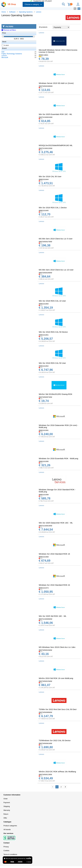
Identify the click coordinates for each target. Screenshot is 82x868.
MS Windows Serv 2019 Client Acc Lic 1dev (57, 647)
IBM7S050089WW (45, 712)
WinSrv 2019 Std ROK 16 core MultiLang (56, 678)
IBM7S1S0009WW (45, 619)
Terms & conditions (10, 854)
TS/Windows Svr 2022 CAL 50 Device (55, 740)
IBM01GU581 (44, 430)
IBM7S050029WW (45, 273)
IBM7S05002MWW (46, 86)
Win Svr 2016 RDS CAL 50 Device (53, 332)
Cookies (6, 851)
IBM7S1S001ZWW (46, 148)
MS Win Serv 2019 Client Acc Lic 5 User (56, 239)
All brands (7, 830)
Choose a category (33, 4)
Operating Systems (26, 12)
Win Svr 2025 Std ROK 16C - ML (53, 616)
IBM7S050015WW (45, 681)
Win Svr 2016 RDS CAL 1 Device (53, 208)
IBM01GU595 (44, 461)
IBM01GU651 (44, 335)
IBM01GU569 (44, 557)
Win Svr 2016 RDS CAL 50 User (52, 363)
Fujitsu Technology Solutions (12, 54)
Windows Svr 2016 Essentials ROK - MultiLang (58, 458)
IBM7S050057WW (45, 397)
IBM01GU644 (44, 179)
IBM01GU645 (44, 211)
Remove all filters (9, 30)
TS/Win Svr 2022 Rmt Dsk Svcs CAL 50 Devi (58, 709)
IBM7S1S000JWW (45, 526)
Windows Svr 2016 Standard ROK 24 (54, 585)
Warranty (7, 810)
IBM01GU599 (44, 495)
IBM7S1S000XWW (46, 117)
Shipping (7, 806)
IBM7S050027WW (45, 242)
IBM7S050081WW (45, 743)
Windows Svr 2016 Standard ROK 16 (54, 554)
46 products (43, 27)
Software (12, 12)
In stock (5, 45)
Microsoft (5, 57)
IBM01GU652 (44, 366)
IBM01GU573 (44, 588)
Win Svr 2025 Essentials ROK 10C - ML (55, 114)
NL (75, 9)
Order (6, 799)
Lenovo (39, 12)
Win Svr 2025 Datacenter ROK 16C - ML (56, 523)
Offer (5, 818)
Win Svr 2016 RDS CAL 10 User (52, 301)
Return (6, 814)
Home (4, 12)
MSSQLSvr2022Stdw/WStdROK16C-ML (56, 145)
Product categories (10, 826)
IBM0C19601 (43, 55)
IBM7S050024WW (45, 650)
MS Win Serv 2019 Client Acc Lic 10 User (56, 270)
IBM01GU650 (44, 304)
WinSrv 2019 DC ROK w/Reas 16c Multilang (57, 772)
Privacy (6, 847)
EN (79, 9)
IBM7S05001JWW (45, 775)
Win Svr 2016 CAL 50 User (50, 176)
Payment (7, 803)
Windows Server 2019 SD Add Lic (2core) (56, 83)
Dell (3, 52)
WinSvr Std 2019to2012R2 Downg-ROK (56, 394)
